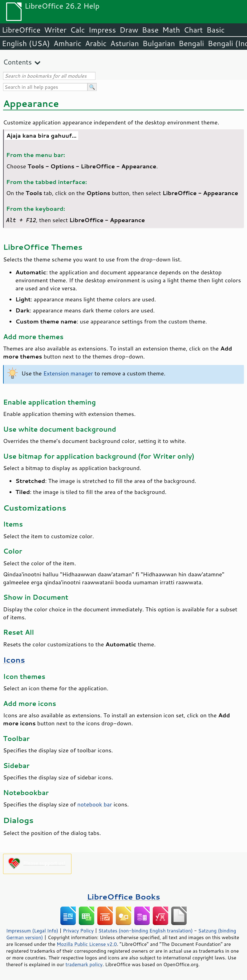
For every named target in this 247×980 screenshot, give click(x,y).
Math (171, 30)
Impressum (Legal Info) (32, 931)
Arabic (96, 43)
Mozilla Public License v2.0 (87, 944)
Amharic (67, 43)
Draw (129, 30)
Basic (215, 30)
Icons (14, 660)
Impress (102, 30)
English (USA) (26, 43)
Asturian (125, 43)
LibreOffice (21, 30)
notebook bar (95, 804)
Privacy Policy (78, 931)
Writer (55, 30)
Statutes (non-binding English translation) (145, 931)
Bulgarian (159, 43)
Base (150, 30)
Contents (17, 62)
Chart (193, 30)
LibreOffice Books (124, 897)
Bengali (191, 43)
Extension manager (68, 373)
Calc (78, 30)
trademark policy (84, 964)
